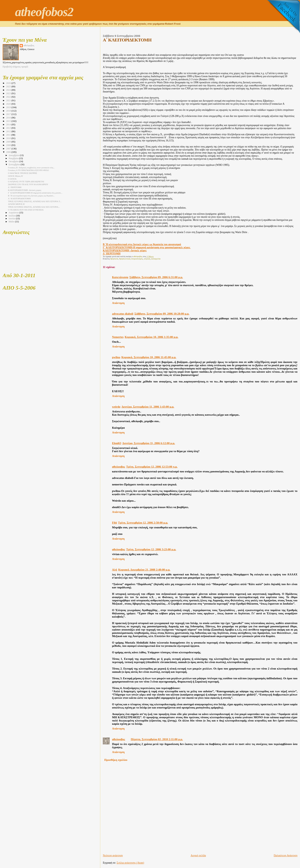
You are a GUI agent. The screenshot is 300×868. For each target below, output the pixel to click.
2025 (9, 87)
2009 (9, 142)
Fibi (114, 523)
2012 (9, 131)
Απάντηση (118, 303)
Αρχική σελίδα (198, 855)
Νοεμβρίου (14, 158)
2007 (9, 149)
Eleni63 (117, 443)
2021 (9, 100)
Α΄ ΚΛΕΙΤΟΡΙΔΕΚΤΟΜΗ (19, 198)
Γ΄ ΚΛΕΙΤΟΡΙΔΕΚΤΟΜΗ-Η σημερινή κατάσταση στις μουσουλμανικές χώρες (147, 247)
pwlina (116, 357)
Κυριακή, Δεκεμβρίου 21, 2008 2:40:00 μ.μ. (144, 570)
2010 (9, 138)
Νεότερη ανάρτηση (113, 855)
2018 (9, 111)
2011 (9, 135)
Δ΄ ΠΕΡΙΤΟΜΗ (112, 254)
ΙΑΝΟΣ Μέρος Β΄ (16, 176)
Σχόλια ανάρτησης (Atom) (130, 863)
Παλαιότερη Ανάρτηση (286, 855)
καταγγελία (156, 259)
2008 (9, 145)
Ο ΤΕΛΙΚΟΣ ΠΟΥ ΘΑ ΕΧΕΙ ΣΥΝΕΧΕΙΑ (26, 210)
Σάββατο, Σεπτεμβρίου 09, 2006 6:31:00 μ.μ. (156, 277)
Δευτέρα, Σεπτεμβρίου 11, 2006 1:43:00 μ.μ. (148, 407)
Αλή (114, 570)
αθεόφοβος (118, 467)
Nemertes (118, 337)
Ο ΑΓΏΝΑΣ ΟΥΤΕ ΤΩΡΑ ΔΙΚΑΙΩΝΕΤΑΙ (26, 181)
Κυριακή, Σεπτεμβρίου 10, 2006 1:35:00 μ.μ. (152, 337)
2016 (9, 118)
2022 (9, 97)
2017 (9, 114)
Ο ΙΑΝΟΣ (12, 179)
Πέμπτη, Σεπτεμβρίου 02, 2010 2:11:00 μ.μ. (157, 739)
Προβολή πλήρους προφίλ (15, 67)
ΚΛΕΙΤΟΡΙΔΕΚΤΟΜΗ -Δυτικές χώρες (125, 251)
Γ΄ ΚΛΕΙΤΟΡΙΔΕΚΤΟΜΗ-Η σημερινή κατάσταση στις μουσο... (35, 193)
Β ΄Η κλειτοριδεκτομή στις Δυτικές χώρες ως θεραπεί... (31, 196)
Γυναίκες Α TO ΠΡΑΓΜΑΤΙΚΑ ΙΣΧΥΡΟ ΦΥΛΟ (28, 170)
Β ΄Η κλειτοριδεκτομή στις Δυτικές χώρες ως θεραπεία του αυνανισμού (142, 244)
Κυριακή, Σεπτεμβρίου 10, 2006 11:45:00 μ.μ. (149, 357)
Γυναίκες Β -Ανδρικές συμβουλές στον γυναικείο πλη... (31, 168)
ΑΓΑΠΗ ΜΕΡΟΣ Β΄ (17, 204)
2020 (9, 104)
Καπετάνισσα (120, 277)
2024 (9, 90)
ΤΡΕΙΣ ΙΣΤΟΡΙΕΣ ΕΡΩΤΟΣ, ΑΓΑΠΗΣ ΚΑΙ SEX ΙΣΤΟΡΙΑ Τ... (35, 201)
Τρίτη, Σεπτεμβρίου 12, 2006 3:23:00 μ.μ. (151, 549)
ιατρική (147, 259)
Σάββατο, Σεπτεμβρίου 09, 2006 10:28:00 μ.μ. (162, 314)
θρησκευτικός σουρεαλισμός (131, 259)
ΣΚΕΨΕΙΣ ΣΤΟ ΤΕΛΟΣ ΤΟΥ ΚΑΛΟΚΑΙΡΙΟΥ (28, 184)
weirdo (116, 407)
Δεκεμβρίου (14, 155)
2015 (9, 121)
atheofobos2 (44, 12)
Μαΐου (12, 222)
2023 (9, 93)
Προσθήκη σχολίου (116, 760)
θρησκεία (114, 259)
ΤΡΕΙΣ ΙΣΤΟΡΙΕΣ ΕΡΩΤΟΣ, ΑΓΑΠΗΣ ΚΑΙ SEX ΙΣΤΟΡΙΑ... (34, 207)
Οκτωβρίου (14, 162)
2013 (9, 128)
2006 (9, 152)
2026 (9, 83)
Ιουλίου (12, 216)
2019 (9, 107)
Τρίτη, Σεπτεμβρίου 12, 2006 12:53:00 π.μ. (152, 467)
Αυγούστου (14, 213)
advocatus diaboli (123, 314)
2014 (9, 125)
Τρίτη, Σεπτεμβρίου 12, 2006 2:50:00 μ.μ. (143, 523)
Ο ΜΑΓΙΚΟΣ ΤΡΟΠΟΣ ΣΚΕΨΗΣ (23, 173)
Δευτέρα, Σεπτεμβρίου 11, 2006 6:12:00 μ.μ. (149, 443)
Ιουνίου (12, 219)
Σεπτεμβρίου (15, 165)
